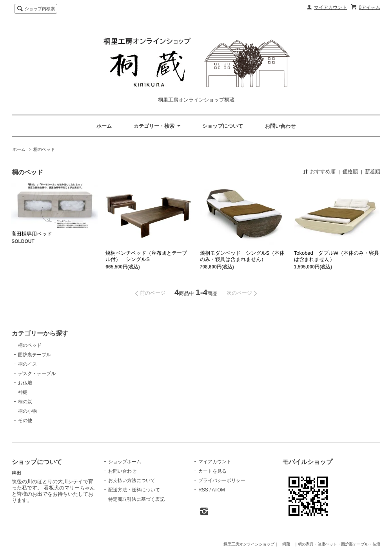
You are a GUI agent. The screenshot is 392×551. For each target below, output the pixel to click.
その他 (25, 420)
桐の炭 (25, 402)
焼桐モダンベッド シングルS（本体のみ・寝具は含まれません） (242, 256)
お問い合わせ (280, 126)
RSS (203, 490)
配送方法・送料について (134, 490)
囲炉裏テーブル (34, 355)
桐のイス (27, 364)
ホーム (104, 126)
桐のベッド (44, 149)
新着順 (373, 171)
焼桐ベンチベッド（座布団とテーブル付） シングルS (146, 256)
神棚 (23, 392)
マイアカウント (330, 7)
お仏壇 (25, 383)
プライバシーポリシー (222, 480)
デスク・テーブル (37, 373)
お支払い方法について (132, 480)
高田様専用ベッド (32, 234)
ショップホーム (125, 462)
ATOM (218, 490)
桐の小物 (27, 411)
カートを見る (212, 471)
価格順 (350, 171)
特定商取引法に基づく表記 (136, 499)
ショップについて (223, 126)
